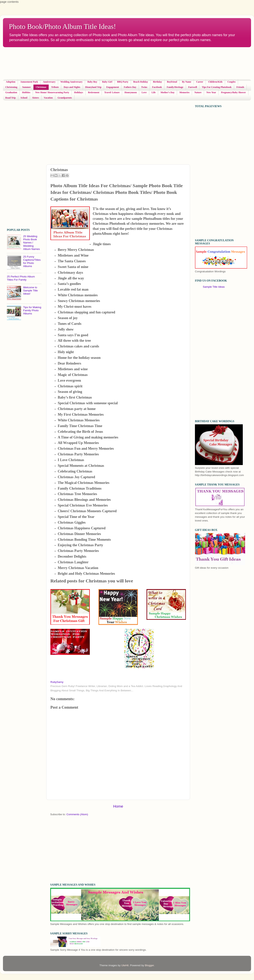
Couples (231, 82)
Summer (27, 87)
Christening (11, 87)
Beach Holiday (141, 82)
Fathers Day (130, 87)
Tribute (55, 87)
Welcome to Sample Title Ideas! (30, 291)
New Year (211, 92)
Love (144, 92)
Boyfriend (172, 82)
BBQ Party (123, 82)
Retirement (94, 92)
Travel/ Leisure (112, 92)
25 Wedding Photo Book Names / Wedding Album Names (31, 243)
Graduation (11, 92)
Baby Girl (107, 82)
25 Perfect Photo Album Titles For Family (21, 278)
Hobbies (26, 92)
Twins (144, 87)
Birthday (158, 82)
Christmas (41, 87)
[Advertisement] (98, 63)
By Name (187, 82)
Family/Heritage (175, 87)
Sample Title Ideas (214, 287)
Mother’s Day (167, 92)
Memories (184, 92)
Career (200, 82)
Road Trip (11, 98)
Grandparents (65, 98)
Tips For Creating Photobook (217, 87)
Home (118, 806)
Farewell (193, 87)
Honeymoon (131, 92)
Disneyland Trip (93, 87)
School (24, 98)
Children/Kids (215, 82)
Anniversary (49, 82)
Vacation (48, 98)
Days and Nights (72, 87)
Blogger (149, 965)
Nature (198, 92)
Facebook (157, 87)
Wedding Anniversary (71, 82)
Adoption (11, 82)
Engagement (113, 87)
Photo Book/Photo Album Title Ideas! (62, 27)
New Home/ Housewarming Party (52, 92)
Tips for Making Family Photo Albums (32, 310)
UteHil (125, 965)
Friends (240, 87)
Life (154, 92)
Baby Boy (92, 82)
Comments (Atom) (77, 814)
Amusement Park (29, 82)
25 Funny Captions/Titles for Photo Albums (32, 262)
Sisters (36, 98)
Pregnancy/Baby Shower (233, 92)
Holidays (78, 92)
